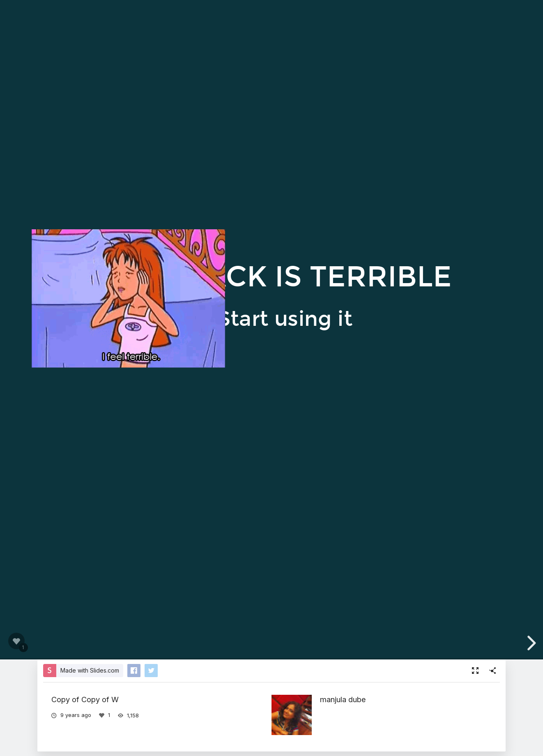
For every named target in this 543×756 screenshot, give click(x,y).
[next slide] (530, 643)
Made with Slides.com (90, 670)
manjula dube (343, 699)
